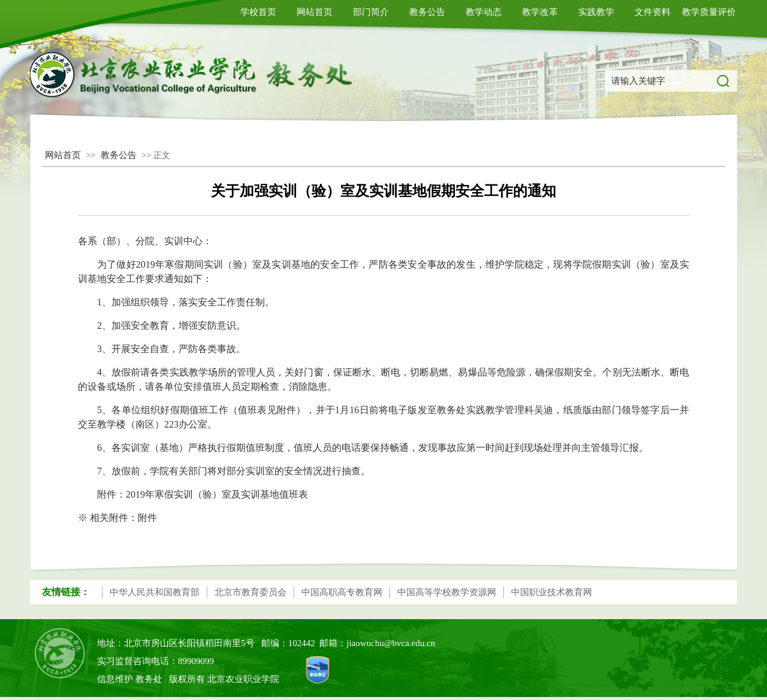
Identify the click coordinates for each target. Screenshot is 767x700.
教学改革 (540, 12)
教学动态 (484, 12)
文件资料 (653, 12)
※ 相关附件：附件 (117, 518)
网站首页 (315, 12)
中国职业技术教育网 (552, 592)
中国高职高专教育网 (342, 592)
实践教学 (596, 12)
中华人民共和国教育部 (155, 592)
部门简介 (371, 12)
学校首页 (258, 12)
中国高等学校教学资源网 (447, 592)
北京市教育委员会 (250, 592)
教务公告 (427, 12)
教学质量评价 (709, 12)
